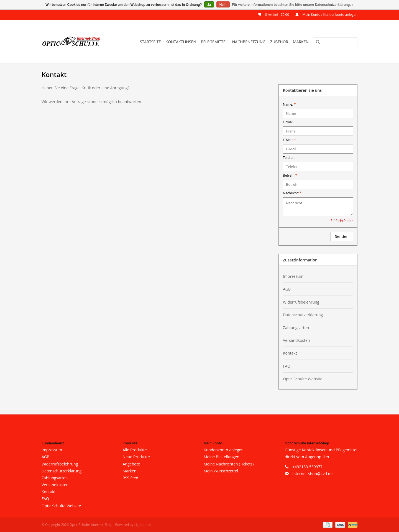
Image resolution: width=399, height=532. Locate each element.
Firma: (288, 122)
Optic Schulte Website (303, 379)
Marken (301, 42)
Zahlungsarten (296, 328)
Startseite (150, 42)
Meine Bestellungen (222, 457)
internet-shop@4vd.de (312, 474)
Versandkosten (296, 340)
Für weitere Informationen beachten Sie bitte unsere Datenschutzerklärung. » (293, 5)
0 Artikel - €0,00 (274, 15)
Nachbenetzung (249, 42)
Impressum (293, 276)
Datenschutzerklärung (303, 315)
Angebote (131, 464)
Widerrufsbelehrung (301, 302)
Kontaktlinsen (181, 42)
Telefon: (289, 158)
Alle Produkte (135, 450)
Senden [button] (342, 236)
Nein (223, 5)
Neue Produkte (136, 457)
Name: (289, 104)
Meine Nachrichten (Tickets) (229, 464)
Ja (209, 5)
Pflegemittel (214, 42)
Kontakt (290, 353)
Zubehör (279, 42)
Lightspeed (143, 525)
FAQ (287, 366)
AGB (287, 289)
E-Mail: (289, 140)
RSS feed (131, 478)
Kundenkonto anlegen (224, 450)
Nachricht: (292, 193)
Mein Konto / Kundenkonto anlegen (326, 15)
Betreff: (290, 175)
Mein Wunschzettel (221, 471)
